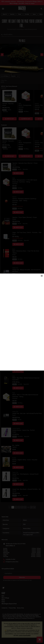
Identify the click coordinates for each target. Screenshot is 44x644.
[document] (22, 322)
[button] (42, 276)
